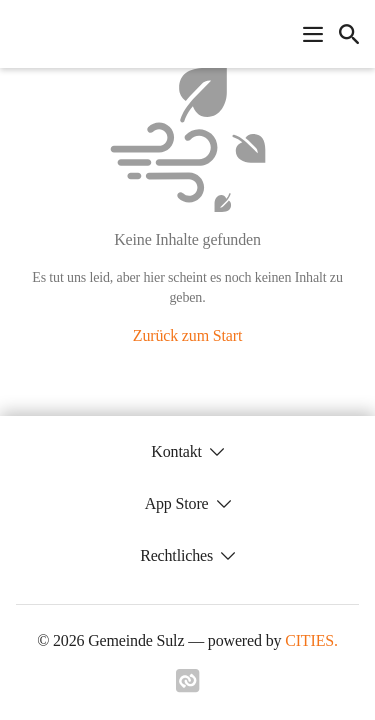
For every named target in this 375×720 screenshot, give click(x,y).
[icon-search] (349, 34)
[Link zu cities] (188, 687)
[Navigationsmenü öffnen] (313, 34)
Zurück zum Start (187, 335)
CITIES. (311, 640)
